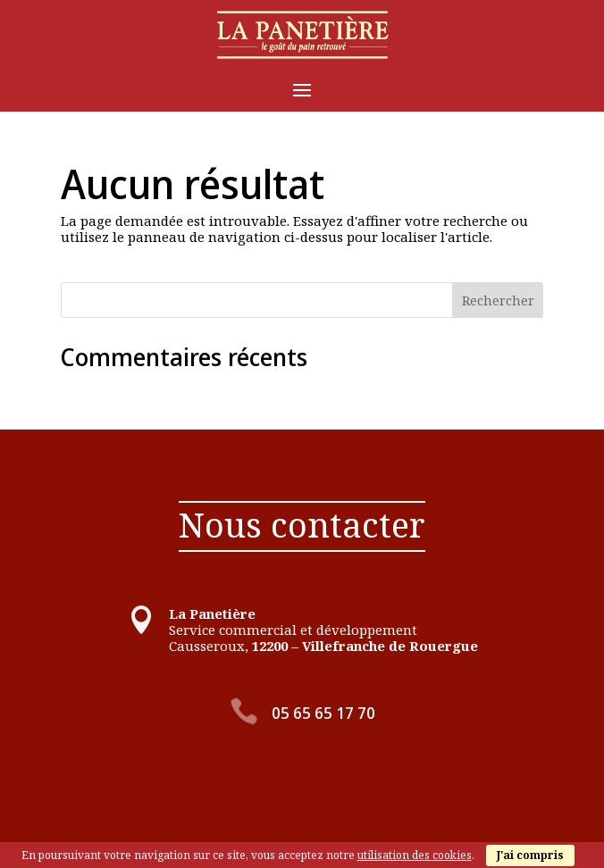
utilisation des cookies (415, 855)
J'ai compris (530, 855)
